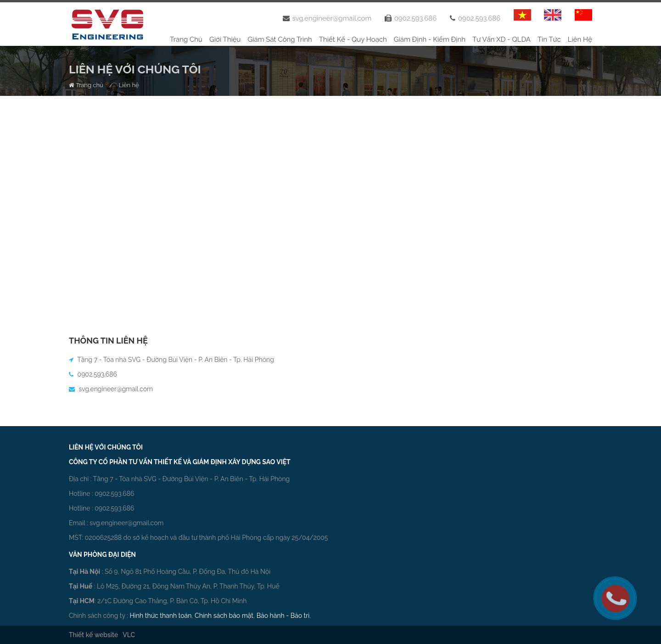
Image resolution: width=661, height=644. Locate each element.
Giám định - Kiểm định (430, 39)
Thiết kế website (93, 635)
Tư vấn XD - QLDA (501, 39)
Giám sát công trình (280, 39)
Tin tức (549, 39)
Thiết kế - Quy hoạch (353, 39)
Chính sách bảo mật (224, 616)
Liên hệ (580, 39)
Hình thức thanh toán (161, 616)
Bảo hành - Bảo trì (283, 616)
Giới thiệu (225, 39)
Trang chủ (186, 39)
